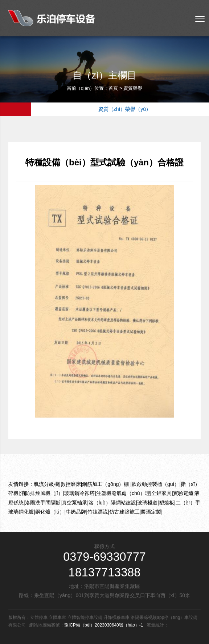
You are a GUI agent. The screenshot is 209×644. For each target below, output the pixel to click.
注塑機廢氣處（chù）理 (123, 493)
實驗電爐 (183, 493)
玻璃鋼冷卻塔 (79, 493)
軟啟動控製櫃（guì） (155, 484)
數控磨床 (71, 484)
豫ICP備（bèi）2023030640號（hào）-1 (104, 625)
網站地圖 (38, 625)
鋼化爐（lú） (50, 512)
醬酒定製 (151, 512)
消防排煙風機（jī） (42, 493)
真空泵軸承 (74, 503)
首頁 (113, 88)
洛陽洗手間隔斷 (43, 503)
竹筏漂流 (98, 512)
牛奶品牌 (76, 512)
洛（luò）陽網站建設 (112, 503)
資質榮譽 (133, 88)
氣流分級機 (46, 484)
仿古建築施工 (124, 512)
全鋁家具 (161, 493)
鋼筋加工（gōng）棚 (106, 484)
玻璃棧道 (147, 503)
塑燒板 (167, 503)
